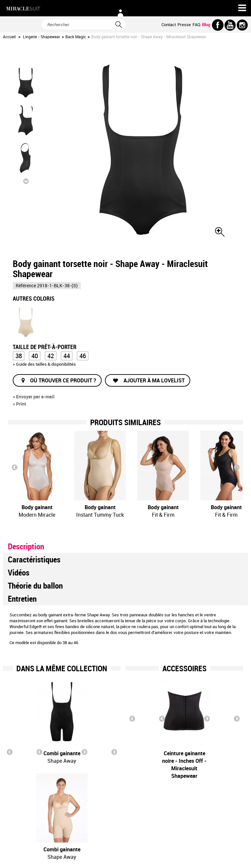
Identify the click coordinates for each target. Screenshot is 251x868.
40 (35, 356)
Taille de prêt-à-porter (45, 346)
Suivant (26, 181)
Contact (169, 25)
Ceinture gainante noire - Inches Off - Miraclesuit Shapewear (155, 765)
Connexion (120, 13)
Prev (14, 467)
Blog (206, 25)
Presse (184, 25)
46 (83, 356)
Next (237, 467)
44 (67, 356)
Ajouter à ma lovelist (153, 380)
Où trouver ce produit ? (63, 380)
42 (51, 356)
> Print (19, 404)
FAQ (196, 25)
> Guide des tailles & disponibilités (44, 364)
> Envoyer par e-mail (34, 397)
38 (19, 356)
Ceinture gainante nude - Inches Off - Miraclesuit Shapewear (219, 765)
